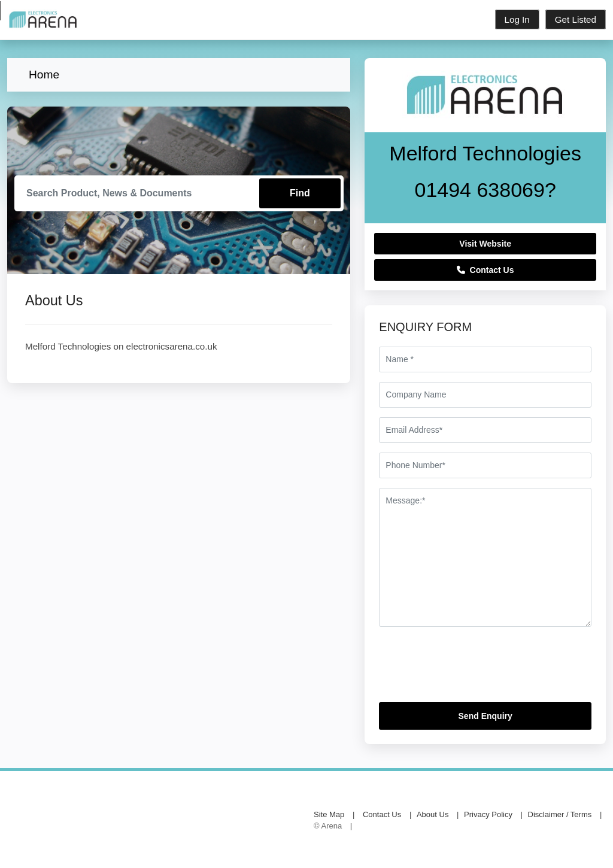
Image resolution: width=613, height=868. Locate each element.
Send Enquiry (485, 716)
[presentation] (470, 669)
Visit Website (485, 244)
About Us (433, 814)
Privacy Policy (488, 814)
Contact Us (485, 270)
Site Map (329, 814)
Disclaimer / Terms (560, 814)
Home (44, 75)
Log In (517, 19)
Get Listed (576, 19)
